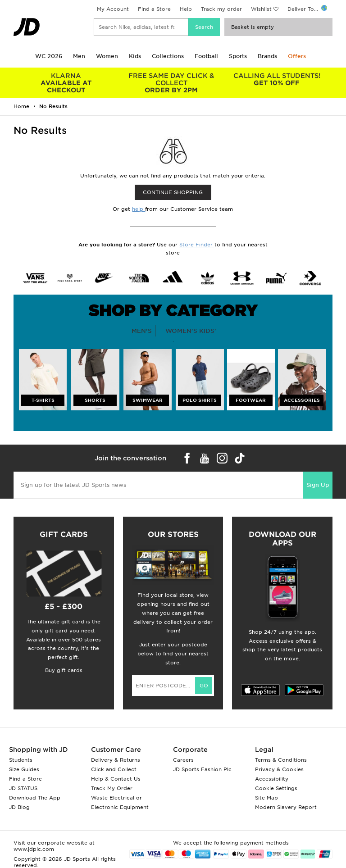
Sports (238, 56)
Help (186, 9)
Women (107, 56)
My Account (113, 9)
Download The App (35, 798)
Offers (297, 56)
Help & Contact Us (116, 779)
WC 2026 (49, 56)
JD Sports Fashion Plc (202, 769)
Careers (183, 760)
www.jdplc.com (34, 849)
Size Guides (24, 769)
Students (21, 760)
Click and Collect (114, 769)
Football (206, 56)
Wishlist (261, 9)
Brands (267, 56)
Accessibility (272, 779)
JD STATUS (23, 788)
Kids (135, 56)
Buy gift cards (64, 670)
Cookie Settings (276, 788)
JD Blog (19, 807)
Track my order (221, 9)
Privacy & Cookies (279, 769)
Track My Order (112, 788)
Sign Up (318, 485)
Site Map (266, 798)
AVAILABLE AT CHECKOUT (66, 83)
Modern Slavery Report (286, 807)
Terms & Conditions (281, 760)
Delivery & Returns (116, 760)
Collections (168, 56)
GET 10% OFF (277, 79)
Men (79, 56)
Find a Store (154, 9)
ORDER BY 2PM (172, 83)
